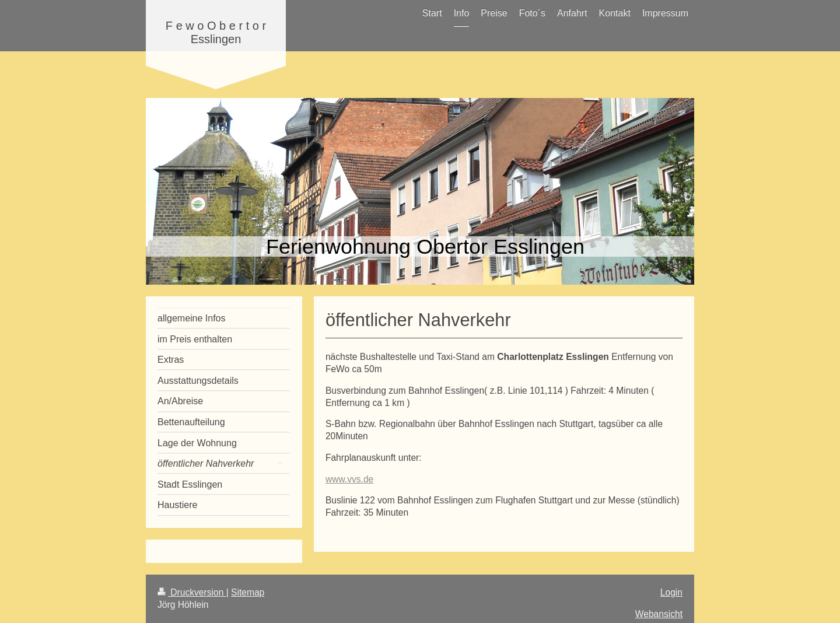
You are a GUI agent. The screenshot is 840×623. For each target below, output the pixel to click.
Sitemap (248, 592)
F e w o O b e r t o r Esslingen (216, 32)
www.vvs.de (349, 479)
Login (671, 592)
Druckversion (192, 592)
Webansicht (659, 614)
